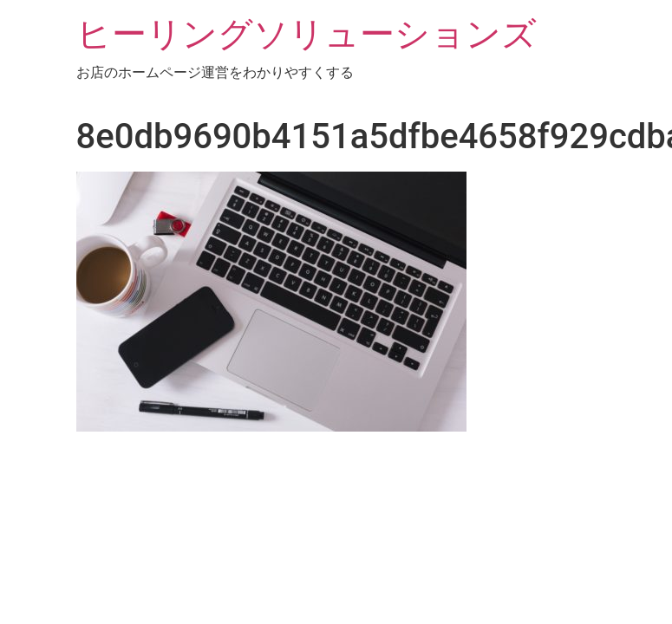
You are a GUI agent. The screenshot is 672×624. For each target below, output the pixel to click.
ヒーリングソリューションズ (307, 34)
